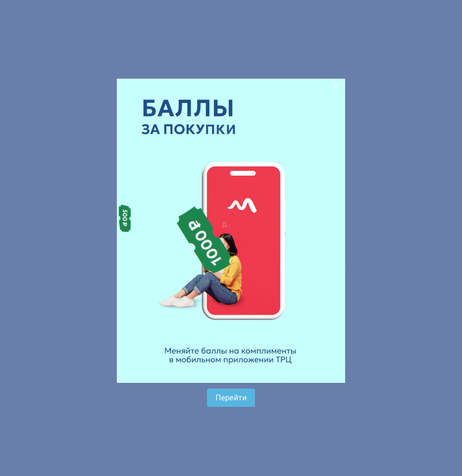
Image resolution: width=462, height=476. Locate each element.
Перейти (231, 398)
